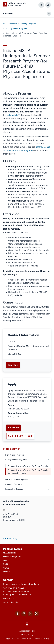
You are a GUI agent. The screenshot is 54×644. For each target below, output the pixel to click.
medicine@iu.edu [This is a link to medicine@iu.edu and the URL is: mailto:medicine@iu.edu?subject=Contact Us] (10, 602)
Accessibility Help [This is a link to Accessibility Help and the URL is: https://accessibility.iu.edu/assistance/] (27, 631)
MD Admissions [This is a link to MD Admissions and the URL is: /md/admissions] (10, 553)
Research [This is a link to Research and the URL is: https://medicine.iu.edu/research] (8, 14)
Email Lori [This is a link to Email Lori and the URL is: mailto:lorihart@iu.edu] (13, 365)
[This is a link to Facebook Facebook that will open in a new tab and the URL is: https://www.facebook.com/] (18, 615)
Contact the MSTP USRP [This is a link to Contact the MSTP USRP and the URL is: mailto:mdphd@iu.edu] (20, 436)
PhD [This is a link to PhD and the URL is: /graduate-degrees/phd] (5, 560)
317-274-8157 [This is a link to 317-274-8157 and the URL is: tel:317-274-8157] (9, 599)
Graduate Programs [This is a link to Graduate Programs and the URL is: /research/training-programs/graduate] (14, 484)
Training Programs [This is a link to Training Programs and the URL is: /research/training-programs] (28, 24)
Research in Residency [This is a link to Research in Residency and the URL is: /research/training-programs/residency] (15, 489)
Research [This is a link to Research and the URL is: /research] (13, 24)
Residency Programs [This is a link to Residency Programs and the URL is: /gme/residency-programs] (12, 557)
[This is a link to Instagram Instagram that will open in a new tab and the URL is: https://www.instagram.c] (24, 615)
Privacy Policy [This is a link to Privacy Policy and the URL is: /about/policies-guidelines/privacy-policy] (27, 635)
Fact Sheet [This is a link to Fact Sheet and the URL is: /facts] (8, 564)
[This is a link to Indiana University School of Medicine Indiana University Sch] (15, 4)
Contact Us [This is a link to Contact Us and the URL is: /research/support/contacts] (9, 539)
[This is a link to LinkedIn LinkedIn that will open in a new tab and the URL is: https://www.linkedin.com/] (30, 615)
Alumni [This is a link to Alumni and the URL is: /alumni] (6, 568)
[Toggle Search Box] (48, 5)
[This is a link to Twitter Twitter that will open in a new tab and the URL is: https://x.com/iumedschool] (36, 615)
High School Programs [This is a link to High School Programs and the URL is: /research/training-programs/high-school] (15, 455)
